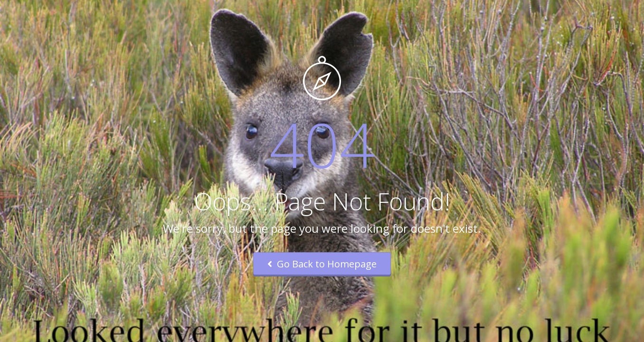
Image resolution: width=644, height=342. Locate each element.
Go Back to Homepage (322, 264)
